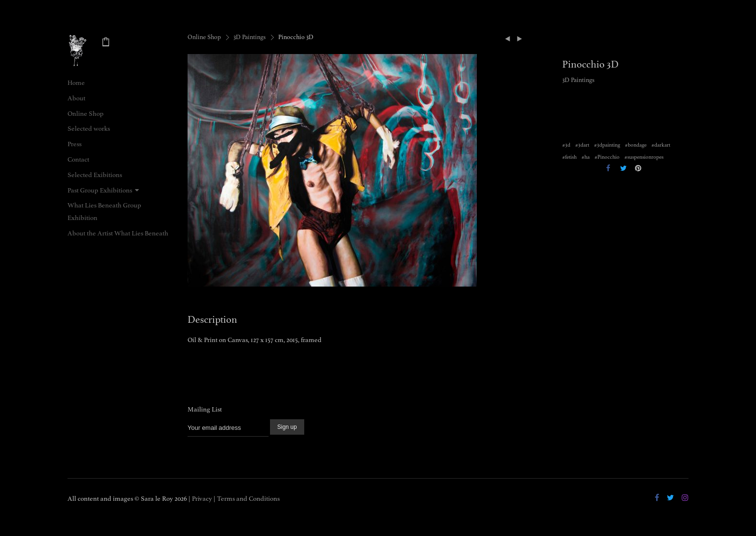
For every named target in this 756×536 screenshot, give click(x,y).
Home (76, 83)
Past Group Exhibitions (100, 190)
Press (74, 144)
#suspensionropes (644, 157)
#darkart (661, 145)
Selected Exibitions (95, 175)
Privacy (202, 499)
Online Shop (86, 114)
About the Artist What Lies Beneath (118, 233)
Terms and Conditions (248, 499)
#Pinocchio (607, 157)
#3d (566, 145)
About (76, 98)
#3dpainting (607, 145)
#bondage (636, 145)
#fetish (569, 157)
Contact (78, 159)
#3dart (582, 145)
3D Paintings (250, 37)
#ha (586, 157)
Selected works (89, 129)
